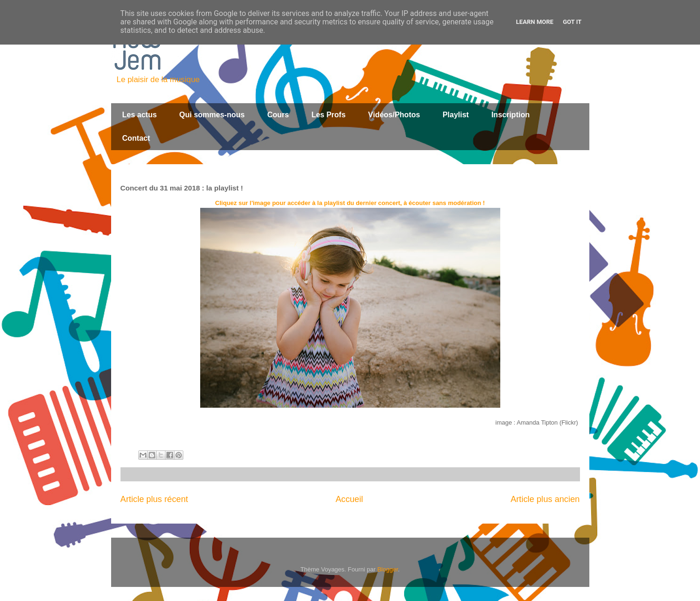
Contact (136, 138)
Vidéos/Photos (394, 115)
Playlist (456, 115)
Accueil (350, 499)
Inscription (511, 115)
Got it (572, 22)
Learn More (535, 22)
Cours (278, 115)
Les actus (140, 115)
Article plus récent (154, 499)
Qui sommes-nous (212, 115)
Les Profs (328, 115)
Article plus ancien (545, 499)
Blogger (388, 569)
